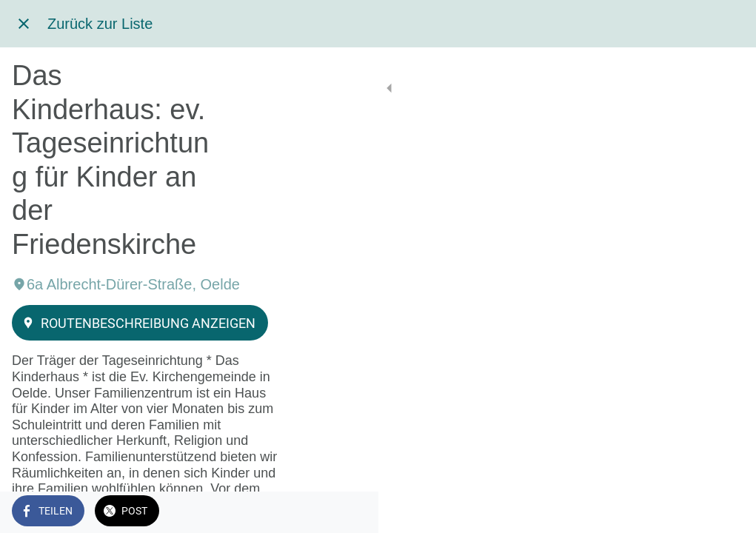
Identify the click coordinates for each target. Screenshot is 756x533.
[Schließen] (24, 24)
